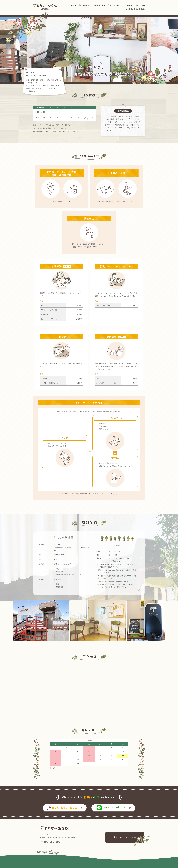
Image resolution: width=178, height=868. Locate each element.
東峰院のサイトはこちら (125, 837)
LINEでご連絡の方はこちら (115, 808)
